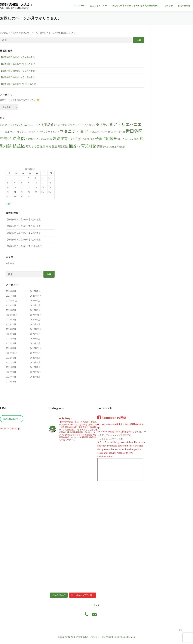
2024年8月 (11, 320)
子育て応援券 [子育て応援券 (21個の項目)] (106, 138)
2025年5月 (35, 305)
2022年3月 (11, 367)
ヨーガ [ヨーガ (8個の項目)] (121, 132)
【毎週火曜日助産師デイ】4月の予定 (17, 57)
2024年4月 (35, 324)
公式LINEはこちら (12, 419)
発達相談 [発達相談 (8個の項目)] (63, 146)
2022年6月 (35, 358)
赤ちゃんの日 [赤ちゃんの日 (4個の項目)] (108, 147)
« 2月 (8, 204)
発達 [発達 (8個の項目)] (54, 146)
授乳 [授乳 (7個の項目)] (137, 139)
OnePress (106, 637)
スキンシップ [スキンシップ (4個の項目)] (25, 132)
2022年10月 (12, 353)
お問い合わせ (184, 6)
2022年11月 (36, 348)
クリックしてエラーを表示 (110, 439)
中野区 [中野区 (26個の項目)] (6, 138)
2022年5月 (11, 362)
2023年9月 (11, 334)
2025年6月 (11, 305)
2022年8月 (11, 358)
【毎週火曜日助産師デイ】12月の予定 (18, 84)
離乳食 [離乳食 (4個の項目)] (122, 147)
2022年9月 (35, 353)
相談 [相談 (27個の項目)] (72, 146)
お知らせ (169, 6)
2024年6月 (35, 320)
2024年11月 (12, 315)
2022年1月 (11, 372)
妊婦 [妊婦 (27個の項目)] (56, 138)
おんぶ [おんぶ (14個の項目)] (22, 124)
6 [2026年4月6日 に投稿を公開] (7, 183)
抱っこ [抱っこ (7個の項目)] (121, 139)
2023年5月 (35, 339)
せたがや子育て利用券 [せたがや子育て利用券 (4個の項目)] (63, 125)
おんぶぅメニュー (98, 6)
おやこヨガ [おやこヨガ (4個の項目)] (12, 125)
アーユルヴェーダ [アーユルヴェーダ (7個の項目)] (10, 132)
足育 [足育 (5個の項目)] (117, 147)
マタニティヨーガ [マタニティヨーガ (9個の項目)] (99, 132)
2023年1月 (11, 348)
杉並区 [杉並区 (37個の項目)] (19, 146)
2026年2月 (35, 291)
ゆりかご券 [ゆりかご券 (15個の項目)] (104, 124)
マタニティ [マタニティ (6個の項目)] (54, 132)
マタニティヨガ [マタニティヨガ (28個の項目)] (74, 131)
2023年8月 (35, 334)
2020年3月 (11, 381)
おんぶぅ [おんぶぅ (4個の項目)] (31, 125)
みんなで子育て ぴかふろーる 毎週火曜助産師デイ (136, 6)
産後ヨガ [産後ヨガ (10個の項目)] (46, 146)
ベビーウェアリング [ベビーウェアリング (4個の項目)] (39, 132)
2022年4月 (35, 362)
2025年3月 (11, 310)
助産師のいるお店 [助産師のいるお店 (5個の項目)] (34, 139)
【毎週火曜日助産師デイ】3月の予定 (17, 64)
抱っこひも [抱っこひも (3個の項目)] (129, 139)
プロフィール (79, 6)
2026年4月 (11, 291)
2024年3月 (11, 329)
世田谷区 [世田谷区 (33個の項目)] (134, 131)
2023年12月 (36, 329)
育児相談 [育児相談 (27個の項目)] (89, 146)
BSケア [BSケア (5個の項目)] (3, 125)
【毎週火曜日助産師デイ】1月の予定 (17, 77)
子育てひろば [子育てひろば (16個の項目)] (71, 139)
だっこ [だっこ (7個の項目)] (76, 125)
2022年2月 (35, 367)
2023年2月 (35, 343)
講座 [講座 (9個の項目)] (100, 146)
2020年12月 (36, 372)
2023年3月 (11, 343)
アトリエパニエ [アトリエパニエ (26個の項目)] (127, 124)
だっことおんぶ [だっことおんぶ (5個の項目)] (88, 125)
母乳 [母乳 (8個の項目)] (28, 146)
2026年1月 (11, 296)
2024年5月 (11, 324)
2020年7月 (11, 377)
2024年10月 (36, 315)
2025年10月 (12, 301)
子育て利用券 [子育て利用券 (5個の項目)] (88, 139)
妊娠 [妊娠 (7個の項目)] (50, 139)
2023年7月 (11, 339)
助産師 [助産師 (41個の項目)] (19, 138)
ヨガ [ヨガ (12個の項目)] (114, 132)
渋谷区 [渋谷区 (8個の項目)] (35, 146)
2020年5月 (35, 377)
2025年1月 (35, 310)
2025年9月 (35, 301)
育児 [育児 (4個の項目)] (79, 147)
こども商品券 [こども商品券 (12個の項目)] (44, 125)
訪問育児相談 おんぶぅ (16, 4)
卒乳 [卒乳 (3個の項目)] (45, 139)
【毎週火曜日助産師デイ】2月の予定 (17, 71)
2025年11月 (36, 296)
